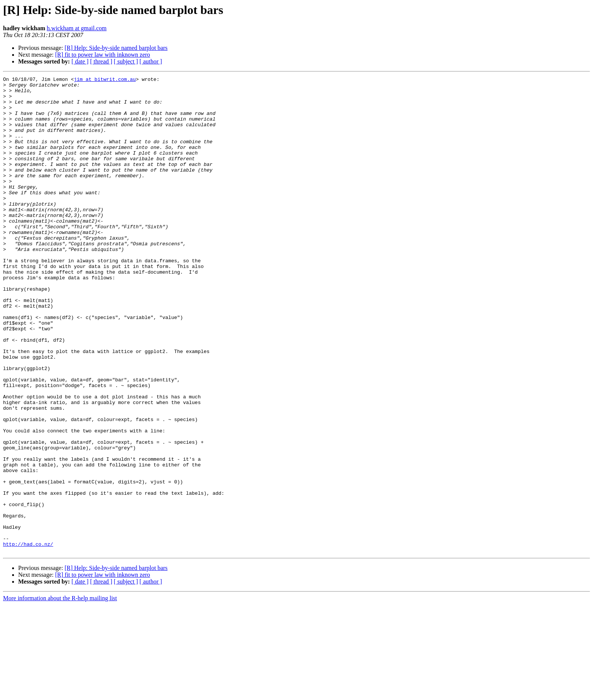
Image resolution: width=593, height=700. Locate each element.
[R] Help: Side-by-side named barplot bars (116, 48)
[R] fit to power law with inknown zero (103, 55)
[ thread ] (101, 61)
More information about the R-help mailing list (60, 693)
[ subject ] (126, 61)
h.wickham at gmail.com (77, 28)
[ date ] (80, 61)
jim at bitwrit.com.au (105, 80)
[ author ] (151, 61)
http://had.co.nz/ (28, 638)
